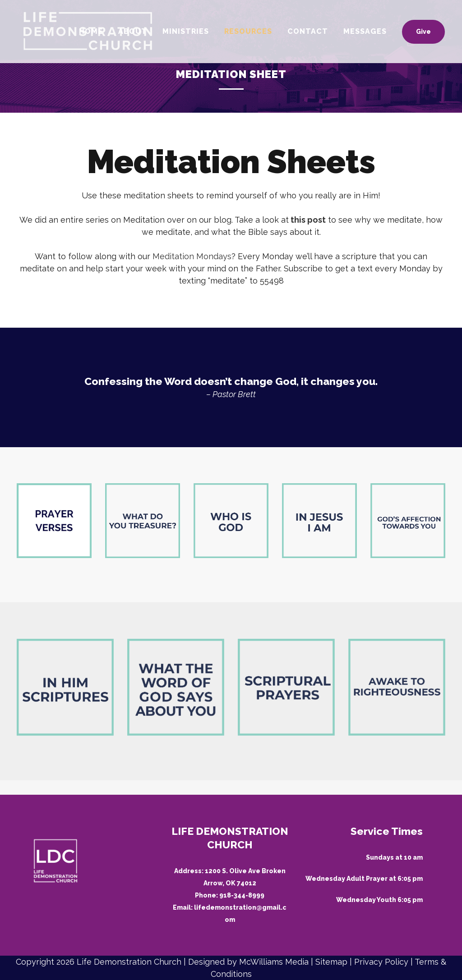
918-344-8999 (242, 895)
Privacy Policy (381, 962)
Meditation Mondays (192, 256)
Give (413, 32)
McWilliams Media (274, 962)
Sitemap (331, 962)
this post (308, 220)
